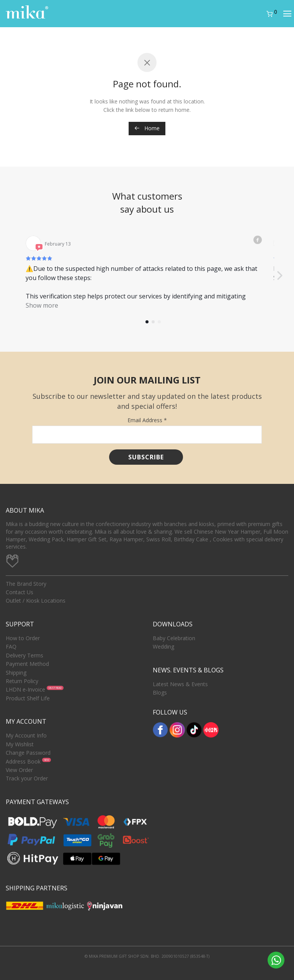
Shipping (16, 673)
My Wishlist (20, 744)
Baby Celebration (174, 638)
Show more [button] (42, 305)
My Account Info (26, 735)
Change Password (28, 753)
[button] (279, 276)
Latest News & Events (180, 684)
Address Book (23, 761)
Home (147, 128)
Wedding (163, 647)
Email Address (147, 420)
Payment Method (27, 664)
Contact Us (20, 592)
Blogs (160, 692)
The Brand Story (26, 584)
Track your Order (27, 778)
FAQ (11, 647)
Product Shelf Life (28, 698)
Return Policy (22, 681)
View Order (19, 770)
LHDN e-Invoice (25, 689)
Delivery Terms (24, 655)
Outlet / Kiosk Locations (36, 601)
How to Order (23, 638)
